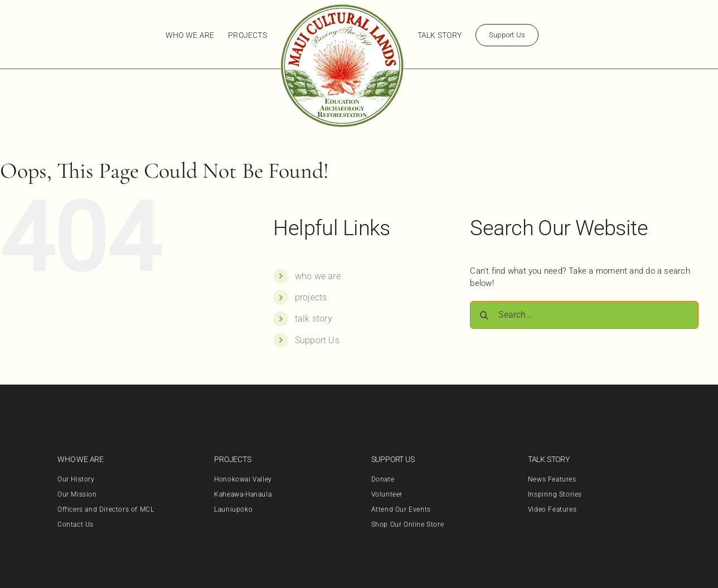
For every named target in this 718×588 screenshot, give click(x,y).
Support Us (317, 340)
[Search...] (584, 315)
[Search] (484, 315)
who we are (318, 276)
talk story (314, 319)
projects (311, 297)
